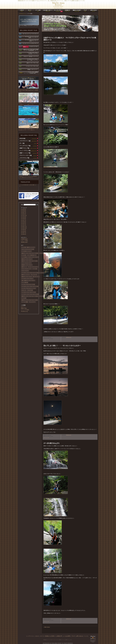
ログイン (23, 307)
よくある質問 (67, 636)
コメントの (25, 310)
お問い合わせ (79, 636)
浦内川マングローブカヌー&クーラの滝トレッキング (32, 296)
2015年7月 (24, 220)
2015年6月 (24, 222)
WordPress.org (24, 311)
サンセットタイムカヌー (33, 267)
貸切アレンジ (24, 267)
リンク (86, 636)
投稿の (24, 308)
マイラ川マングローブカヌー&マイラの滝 (30, 294)
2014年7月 (24, 233)
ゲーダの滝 (24, 255)
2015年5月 (24, 223)
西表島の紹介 (69, 337)
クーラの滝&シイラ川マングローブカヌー (30, 257)
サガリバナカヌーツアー (26, 263)
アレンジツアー (32, 302)
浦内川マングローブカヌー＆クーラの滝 (30, 300)
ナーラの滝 (35, 269)
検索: (22, 205)
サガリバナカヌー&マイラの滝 (28, 249)
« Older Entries (47, 627)
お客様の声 (59, 636)
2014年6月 (24, 234)
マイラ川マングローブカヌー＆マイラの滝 (30, 286)
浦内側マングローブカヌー (27, 265)
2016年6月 (24, 214)
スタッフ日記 (24, 241)
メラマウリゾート (22, 14)
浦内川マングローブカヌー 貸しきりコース (30, 277)
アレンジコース (34, 275)
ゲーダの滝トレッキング (26, 251)
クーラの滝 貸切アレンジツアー (28, 247)
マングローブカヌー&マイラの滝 (28, 284)
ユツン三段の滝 (25, 282)
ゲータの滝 (24, 298)
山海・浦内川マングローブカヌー (28, 281)
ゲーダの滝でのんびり (52, 443)
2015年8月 (24, 219)
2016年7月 (24, 213)
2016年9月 (24, 209)
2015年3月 (24, 225)
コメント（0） (46, 340)
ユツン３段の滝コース (32, 255)
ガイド (42, 636)
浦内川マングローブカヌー (27, 259)
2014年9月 (24, 230)
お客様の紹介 (24, 239)
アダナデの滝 (30, 290)
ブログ (73, 636)
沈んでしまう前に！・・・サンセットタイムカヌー (62, 346)
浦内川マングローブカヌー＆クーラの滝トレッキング (32, 253)
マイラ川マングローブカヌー (27, 279)
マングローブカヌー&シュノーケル (29, 288)
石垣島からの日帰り (50, 636)
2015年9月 (24, 217)
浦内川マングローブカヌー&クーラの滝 (29, 261)
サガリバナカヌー (25, 271)
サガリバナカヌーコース (26, 269)
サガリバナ (24, 290)
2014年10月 (24, 228)
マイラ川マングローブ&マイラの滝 (29, 292)
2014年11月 (24, 227)
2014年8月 (24, 231)
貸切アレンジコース (26, 275)
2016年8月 (24, 211)
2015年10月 (24, 216)
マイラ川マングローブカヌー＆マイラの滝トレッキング (33, 273)
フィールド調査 (25, 302)
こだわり (36, 636)
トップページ (30, 636)
